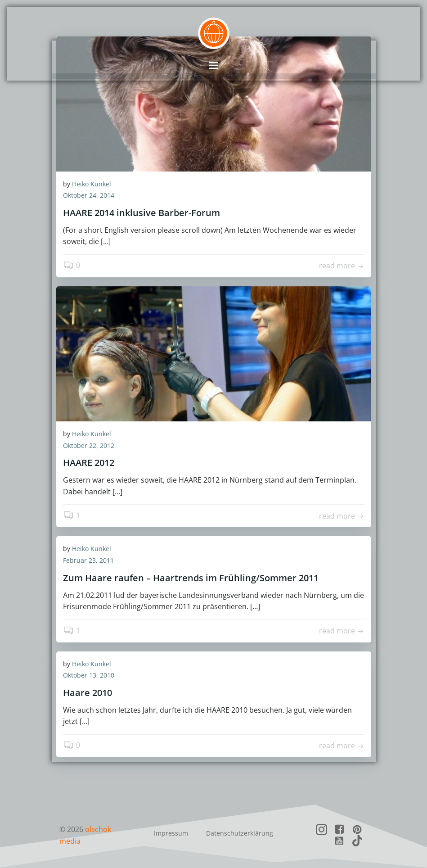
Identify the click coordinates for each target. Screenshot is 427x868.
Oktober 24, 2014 (89, 197)
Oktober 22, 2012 (89, 447)
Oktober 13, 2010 (89, 677)
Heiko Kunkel (92, 186)
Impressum (171, 834)
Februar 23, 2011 (88, 562)
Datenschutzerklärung (240, 834)
